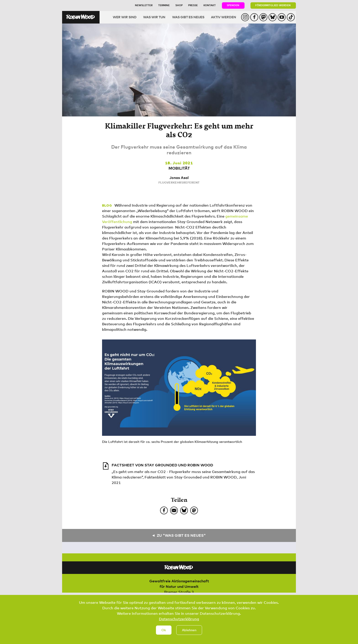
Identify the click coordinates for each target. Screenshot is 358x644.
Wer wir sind (125, 17)
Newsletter (144, 5)
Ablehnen (189, 632)
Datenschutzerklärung (179, 621)
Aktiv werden (224, 17)
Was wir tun (154, 17)
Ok (164, 632)
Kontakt (210, 5)
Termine (164, 5)
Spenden (233, 5)
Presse (193, 5)
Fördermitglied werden (273, 5)
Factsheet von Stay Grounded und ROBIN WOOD (162, 465)
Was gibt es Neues (188, 17)
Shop (179, 5)
